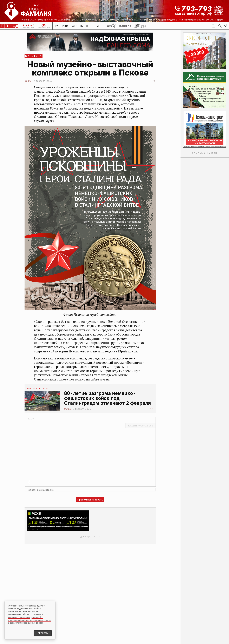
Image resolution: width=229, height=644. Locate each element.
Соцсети (93, 26)
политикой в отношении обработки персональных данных (30, 618)
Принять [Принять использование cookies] (42, 633)
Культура (34, 56)
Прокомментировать (90, 500)
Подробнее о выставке (40, 490)
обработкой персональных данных (26, 623)
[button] (226, 26)
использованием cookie (19, 617)
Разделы (77, 26)
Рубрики (62, 26)
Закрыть (140, 426)
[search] (220, 26)
